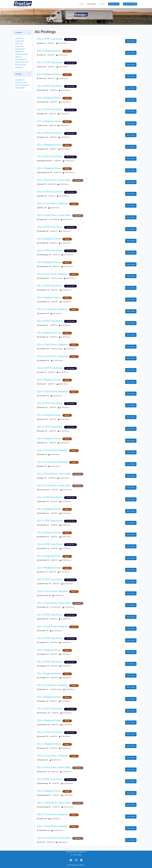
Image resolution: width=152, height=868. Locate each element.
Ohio (18, 57)
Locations (19, 33)
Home (81, 4)
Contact (102, 4)
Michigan (19, 52)
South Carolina (22, 62)
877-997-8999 (76, 855)
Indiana (19, 46)
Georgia (19, 41)
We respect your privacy (76, 865)
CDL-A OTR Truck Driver (50, 39)
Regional (20, 88)
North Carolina (21, 54)
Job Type (18, 74)
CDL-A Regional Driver (49, 51)
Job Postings (91, 4)
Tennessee (20, 65)
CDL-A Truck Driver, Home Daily (54, 180)
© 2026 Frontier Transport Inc (76, 852)
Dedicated (20, 80)
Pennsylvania (21, 60)
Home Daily (21, 83)
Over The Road (22, 85)
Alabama (19, 38)
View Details (131, 41)
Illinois (18, 44)
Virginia (19, 67)
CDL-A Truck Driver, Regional (52, 203)
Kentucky (20, 49)
